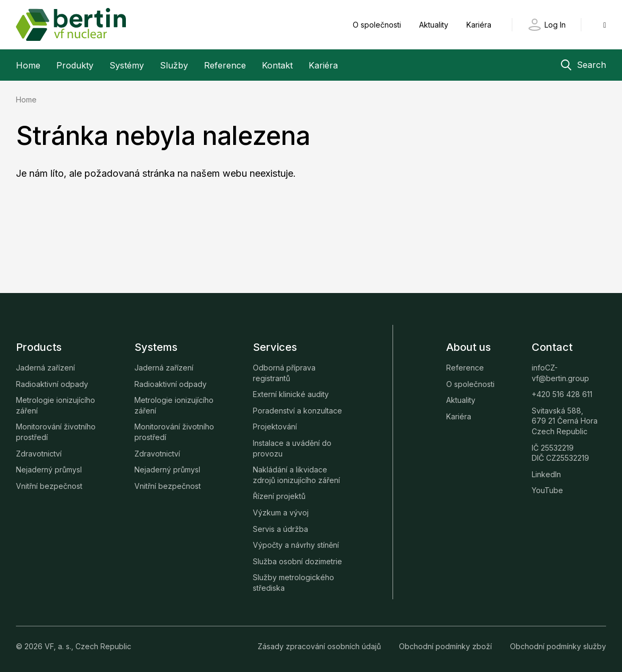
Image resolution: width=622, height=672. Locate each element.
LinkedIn (546, 474)
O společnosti (378, 25)
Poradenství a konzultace (297, 411)
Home (28, 65)
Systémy (127, 65)
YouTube (547, 490)
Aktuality (435, 25)
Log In (555, 25)
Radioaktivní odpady (52, 384)
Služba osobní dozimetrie (297, 561)
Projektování (275, 427)
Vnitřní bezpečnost (49, 486)
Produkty (75, 65)
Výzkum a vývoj (281, 512)
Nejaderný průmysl (49, 469)
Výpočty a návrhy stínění (296, 545)
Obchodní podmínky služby (558, 646)
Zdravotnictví (39, 454)
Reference (225, 65)
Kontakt (277, 65)
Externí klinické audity (291, 394)
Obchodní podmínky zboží (446, 646)
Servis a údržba (280, 529)
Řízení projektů (279, 496)
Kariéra (479, 25)
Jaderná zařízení (45, 368)
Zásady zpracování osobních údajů (320, 646)
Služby (174, 65)
